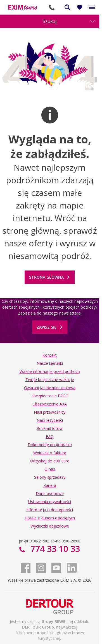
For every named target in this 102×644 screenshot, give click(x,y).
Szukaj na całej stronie (67, 7)
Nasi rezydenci (50, 420)
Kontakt (50, 355)
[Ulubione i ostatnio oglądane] (80, 7)
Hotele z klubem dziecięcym (50, 518)
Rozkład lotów (50, 428)
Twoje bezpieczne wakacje (50, 380)
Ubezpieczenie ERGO (50, 396)
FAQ (50, 436)
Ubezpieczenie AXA (50, 404)
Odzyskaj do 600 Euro (50, 461)
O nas (50, 469)
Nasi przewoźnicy (50, 412)
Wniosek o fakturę (50, 453)
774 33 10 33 (52, 7)
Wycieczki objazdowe (50, 526)
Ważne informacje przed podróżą (50, 371)
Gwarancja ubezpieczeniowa (50, 388)
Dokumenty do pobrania (50, 445)
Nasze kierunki (50, 363)
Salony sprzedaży (50, 477)
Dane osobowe (50, 493)
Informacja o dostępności (50, 510)
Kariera (50, 485)
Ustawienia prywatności (50, 502)
